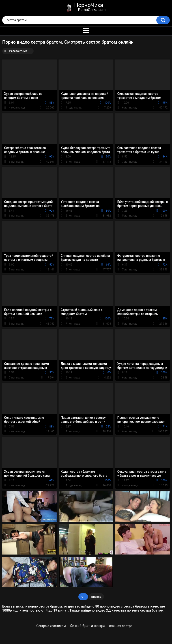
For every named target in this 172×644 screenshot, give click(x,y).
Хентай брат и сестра (87, 626)
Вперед (96, 597)
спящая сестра (121, 626)
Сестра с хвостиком (51, 626)
